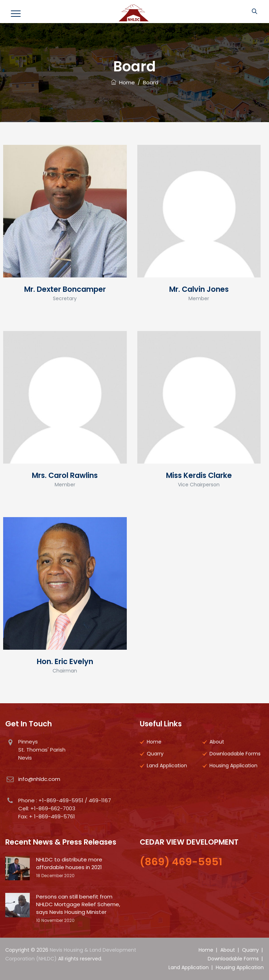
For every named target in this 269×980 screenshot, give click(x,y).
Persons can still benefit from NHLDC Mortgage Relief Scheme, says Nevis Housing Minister (78, 904)
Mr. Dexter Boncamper (65, 289)
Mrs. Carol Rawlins (65, 475)
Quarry (155, 754)
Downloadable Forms (235, 754)
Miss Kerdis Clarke (199, 475)
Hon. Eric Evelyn (65, 661)
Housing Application (233, 766)
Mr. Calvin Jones (199, 289)
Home (123, 82)
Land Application (167, 766)
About (217, 742)
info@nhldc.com (39, 779)
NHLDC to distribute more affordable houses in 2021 (69, 863)
